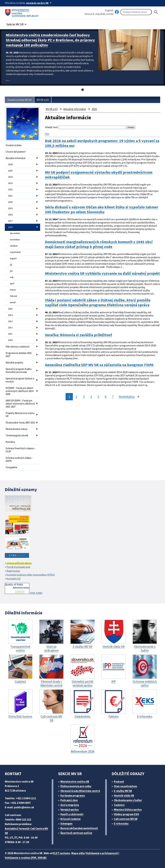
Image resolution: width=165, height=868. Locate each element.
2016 (10, 227)
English (109, 10)
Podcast (119, 782)
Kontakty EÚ (13, 578)
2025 (10, 171)
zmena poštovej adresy (19, 563)
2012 (10, 328)
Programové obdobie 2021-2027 (19, 355)
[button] (17, 23)
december (15, 233)
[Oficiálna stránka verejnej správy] (39, 3)
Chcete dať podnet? (16, 152)
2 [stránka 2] (76, 397)
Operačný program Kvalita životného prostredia (19, 371)
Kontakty (10, 442)
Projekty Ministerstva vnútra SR (20, 415)
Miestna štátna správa (128, 810)
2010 (10, 340)
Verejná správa (70, 810)
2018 (10, 215)
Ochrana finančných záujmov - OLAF (21, 450)
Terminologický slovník (17, 435)
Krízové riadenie (70, 819)
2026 (10, 164)
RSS (47, 134)
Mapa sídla (78, 853)
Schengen (66, 824)
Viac (8, 81)
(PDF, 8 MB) (24, 589)
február (14, 296)
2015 (10, 309)
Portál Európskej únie (18, 567)
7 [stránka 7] (113, 397)
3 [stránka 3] (84, 397)
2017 (10, 221)
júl (11, 265)
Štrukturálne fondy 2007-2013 (20, 423)
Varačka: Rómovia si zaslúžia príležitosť (78, 335)
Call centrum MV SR (126, 819)
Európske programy (73, 796)
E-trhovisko (121, 824)
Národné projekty (14, 363)
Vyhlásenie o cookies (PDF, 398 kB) (26, 858)
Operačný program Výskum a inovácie (20, 380)
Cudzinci (119, 805)
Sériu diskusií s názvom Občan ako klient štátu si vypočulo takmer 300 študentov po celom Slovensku (102, 210)
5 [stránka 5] (98, 397)
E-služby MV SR (123, 791)
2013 (10, 321)
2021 (10, 196)
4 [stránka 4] (91, 397)
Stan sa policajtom (126, 786)
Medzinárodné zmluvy (17, 429)
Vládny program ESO (126, 814)
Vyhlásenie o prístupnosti (102, 853)
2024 (10, 177)
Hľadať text (51, 127)
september (15, 252)
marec (13, 290)
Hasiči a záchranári (72, 814)
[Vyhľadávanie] (136, 12)
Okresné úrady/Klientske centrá (80, 791)
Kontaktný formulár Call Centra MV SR (26, 831)
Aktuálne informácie (16, 158)
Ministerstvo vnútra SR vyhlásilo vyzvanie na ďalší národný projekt (102, 273)
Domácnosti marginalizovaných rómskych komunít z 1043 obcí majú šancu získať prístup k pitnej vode (99, 244)
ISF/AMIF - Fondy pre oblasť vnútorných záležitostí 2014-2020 (20, 391)
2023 (10, 183)
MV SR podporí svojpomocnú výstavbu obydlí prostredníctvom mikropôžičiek (99, 175)
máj (12, 277)
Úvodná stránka (14, 145)
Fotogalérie (11, 467)
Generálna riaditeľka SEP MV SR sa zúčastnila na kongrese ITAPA (99, 365)
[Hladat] (156, 12)
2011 (10, 334)
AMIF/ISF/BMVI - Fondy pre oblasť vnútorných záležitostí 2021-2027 (20, 404)
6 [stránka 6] (105, 397)
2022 (10, 189)
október (14, 246)
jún (11, 271)
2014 (10, 315)
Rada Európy (13, 571)
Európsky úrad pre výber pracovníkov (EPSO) (31, 575)
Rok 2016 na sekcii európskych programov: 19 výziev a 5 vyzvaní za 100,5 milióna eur (102, 143)
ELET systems (62, 853)
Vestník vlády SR (124, 796)
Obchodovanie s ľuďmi (128, 800)
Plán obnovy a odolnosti (18, 347)
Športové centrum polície (76, 833)
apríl (12, 283)
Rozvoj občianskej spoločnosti (79, 828)
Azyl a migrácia (70, 805)
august (13, 258)
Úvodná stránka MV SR (19, 100)
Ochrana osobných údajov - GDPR (19, 459)
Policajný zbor (69, 800)
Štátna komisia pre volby (76, 786)
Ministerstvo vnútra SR (75, 782)
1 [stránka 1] (69, 397)
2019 (10, 208)
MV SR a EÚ (43, 100)
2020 (10, 202)
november (15, 239)
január (13, 302)
